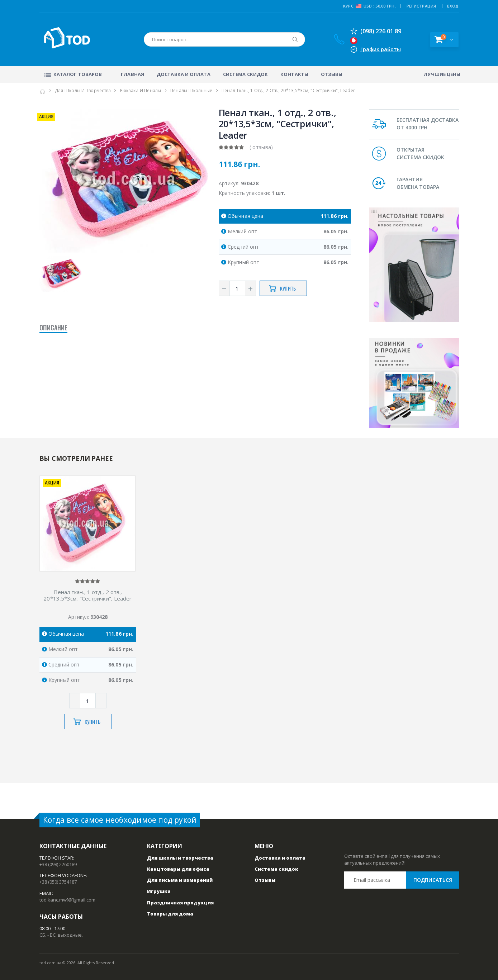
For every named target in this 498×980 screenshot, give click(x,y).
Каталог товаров (73, 74)
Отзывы (332, 74)
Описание (54, 328)
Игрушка (159, 891)
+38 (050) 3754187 (58, 882)
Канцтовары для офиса (178, 869)
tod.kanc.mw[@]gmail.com (67, 900)
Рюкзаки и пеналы (141, 90)
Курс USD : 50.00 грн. (369, 6)
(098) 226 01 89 (376, 31)
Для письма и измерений (180, 880)
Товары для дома (170, 914)
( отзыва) (261, 147)
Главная (132, 74)
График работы (381, 49)
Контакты (294, 74)
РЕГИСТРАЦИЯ (421, 6)
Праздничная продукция (180, 903)
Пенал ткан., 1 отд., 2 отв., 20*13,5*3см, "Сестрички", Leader (87, 596)
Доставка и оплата (184, 74)
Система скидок (245, 74)
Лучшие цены (442, 74)
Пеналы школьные (191, 90)
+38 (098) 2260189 (58, 864)
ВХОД (453, 6)
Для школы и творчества (83, 90)
